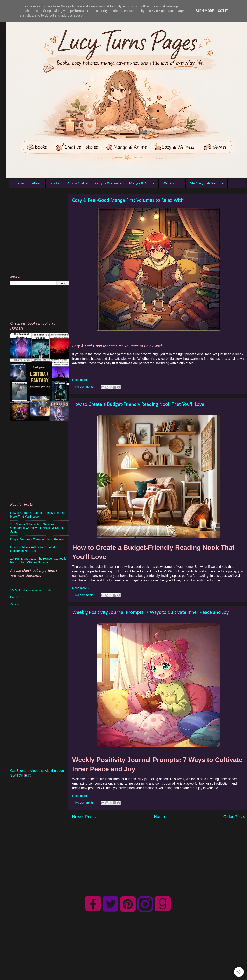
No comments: (85, 387)
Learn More (204, 11)
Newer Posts (84, 817)
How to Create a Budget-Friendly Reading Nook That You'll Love (138, 404)
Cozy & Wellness (108, 184)
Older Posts (234, 817)
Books (54, 184)
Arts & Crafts (77, 184)
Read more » (81, 380)
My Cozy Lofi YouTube (207, 184)
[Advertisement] (43, 232)
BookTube (17, 597)
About (37, 184)
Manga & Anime (142, 184)
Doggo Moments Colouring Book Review (37, 539)
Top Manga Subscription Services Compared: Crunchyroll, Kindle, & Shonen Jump (38, 528)
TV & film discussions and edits (31, 590)
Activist (15, 604)
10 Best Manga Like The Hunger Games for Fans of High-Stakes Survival (39, 560)
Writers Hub (172, 184)
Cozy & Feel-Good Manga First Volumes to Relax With (128, 200)
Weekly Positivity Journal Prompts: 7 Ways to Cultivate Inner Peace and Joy (150, 613)
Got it (223, 11)
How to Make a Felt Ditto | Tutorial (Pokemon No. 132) (33, 549)
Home (19, 184)
